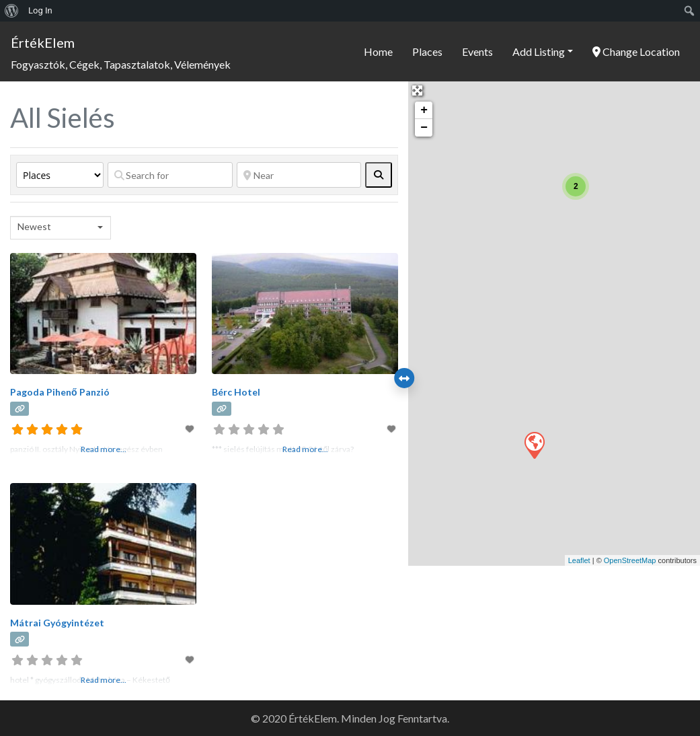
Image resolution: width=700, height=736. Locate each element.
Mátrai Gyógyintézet (57, 623)
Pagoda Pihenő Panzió (60, 392)
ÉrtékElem (43, 42)
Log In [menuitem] (40, 10)
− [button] (424, 128)
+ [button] (424, 110)
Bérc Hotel (236, 392)
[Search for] (170, 175)
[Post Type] (60, 175)
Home (378, 51)
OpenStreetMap (630, 560)
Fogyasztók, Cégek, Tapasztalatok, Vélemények (121, 64)
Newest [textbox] (34, 226)
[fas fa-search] (379, 175)
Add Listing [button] (539, 51)
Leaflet (579, 560)
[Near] (299, 175)
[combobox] (61, 228)
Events (477, 51)
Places (427, 51)
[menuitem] (12, 11)
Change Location (636, 51)
